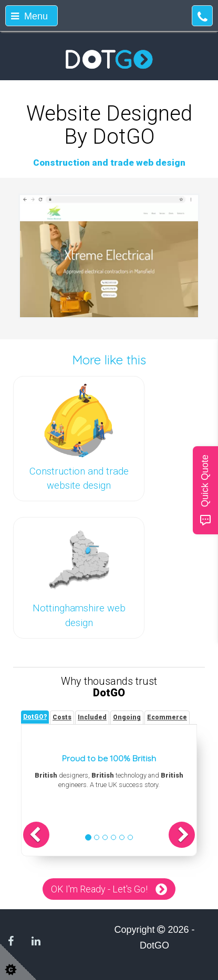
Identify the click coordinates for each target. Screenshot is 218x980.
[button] (36, 835)
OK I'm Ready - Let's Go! (99, 889)
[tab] (35, 717)
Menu (29, 16)
